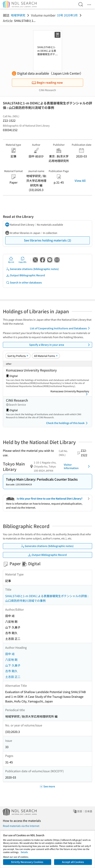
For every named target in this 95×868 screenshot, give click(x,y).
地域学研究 (18, 15)
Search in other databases (24, 283)
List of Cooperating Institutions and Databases (60, 328)
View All (80, 181)
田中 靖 (10, 654)
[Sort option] (18, 356)
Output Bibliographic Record (25, 275)
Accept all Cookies (73, 862)
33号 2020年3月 (67, 15)
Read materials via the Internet (21, 826)
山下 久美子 (13, 665)
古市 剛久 (11, 671)
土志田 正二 (13, 677)
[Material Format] (46, 356)
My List (11, 260)
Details (24, 852)
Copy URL (23, 260)
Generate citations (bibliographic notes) (32, 269)
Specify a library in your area (60, 345)
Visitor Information (77, 466)
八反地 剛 (11, 660)
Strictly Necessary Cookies (27, 862)
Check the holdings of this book (68, 423)
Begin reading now (47, 82)
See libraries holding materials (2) (48, 240)
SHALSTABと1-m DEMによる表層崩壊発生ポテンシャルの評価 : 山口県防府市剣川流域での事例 (47, 598)
